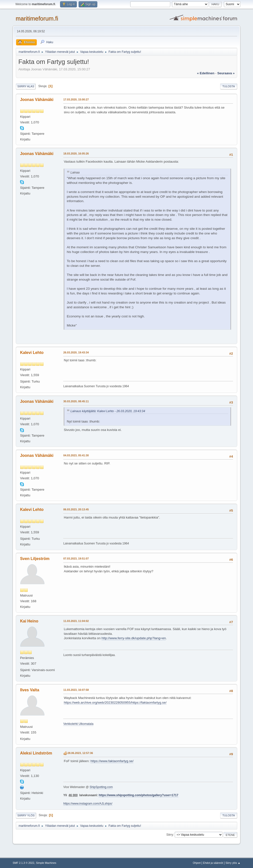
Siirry (170, 835)
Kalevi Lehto (32, 353)
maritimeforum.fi (37, 18)
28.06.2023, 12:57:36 (80, 753)
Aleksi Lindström (36, 753)
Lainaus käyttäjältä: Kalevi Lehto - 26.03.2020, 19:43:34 (108, 411)
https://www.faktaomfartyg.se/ (112, 761)
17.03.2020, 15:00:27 (76, 99)
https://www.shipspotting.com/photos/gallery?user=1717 (138, 795)
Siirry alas (26, 86)
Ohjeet (197, 863)
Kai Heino (29, 621)
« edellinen (206, 73)
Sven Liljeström (35, 559)
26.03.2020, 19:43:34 (76, 352)
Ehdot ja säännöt (213, 863)
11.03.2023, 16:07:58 (76, 690)
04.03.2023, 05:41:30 (76, 455)
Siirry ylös (26, 815)
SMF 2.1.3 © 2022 (23, 863)
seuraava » (226, 73)
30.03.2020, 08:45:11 (76, 401)
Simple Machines (46, 863)
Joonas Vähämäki (37, 100)
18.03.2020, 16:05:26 (76, 154)
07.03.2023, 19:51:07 (76, 559)
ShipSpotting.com (101, 787)
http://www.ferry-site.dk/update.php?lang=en (134, 638)
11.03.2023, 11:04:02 (76, 621)
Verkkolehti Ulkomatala (78, 724)
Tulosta (229, 86)
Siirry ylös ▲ (233, 863)
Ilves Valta (30, 690)
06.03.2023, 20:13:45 (76, 509)
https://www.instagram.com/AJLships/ (88, 804)
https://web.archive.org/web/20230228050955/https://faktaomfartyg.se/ (115, 703)
